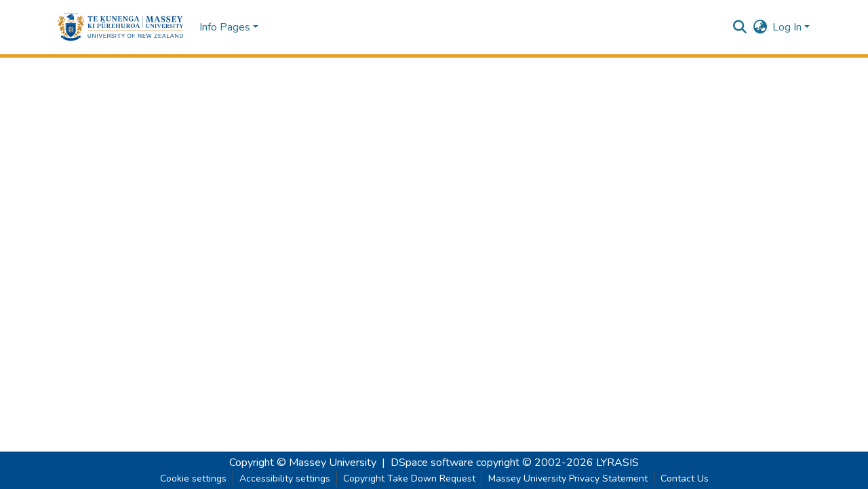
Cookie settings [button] (193, 478)
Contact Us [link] (685, 478)
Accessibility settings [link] (285, 478)
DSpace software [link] (432, 463)
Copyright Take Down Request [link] (409, 478)
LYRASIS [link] (617, 463)
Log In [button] (788, 27)
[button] (120, 27)
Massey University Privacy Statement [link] (568, 478)
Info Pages (225, 27)
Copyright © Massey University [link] (303, 463)
